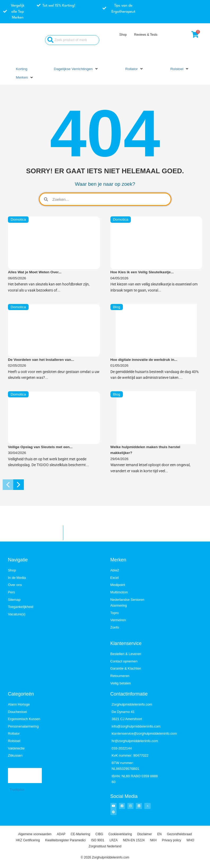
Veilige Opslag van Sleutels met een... (40, 447)
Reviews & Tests (146, 35)
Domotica (18, 219)
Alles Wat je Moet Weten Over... (35, 272)
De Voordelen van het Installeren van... (41, 360)
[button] (76, 69)
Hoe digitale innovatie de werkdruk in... (144, 360)
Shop (123, 35)
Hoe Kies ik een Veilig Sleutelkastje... (142, 272)
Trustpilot (17, 790)
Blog (117, 307)
